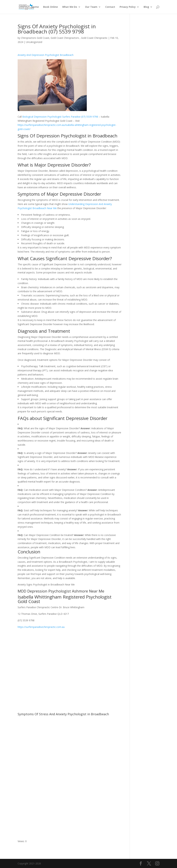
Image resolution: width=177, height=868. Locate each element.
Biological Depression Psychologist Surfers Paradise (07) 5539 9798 (60, 117)
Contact (110, 7)
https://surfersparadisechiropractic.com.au (41, 627)
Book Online (50, 7)
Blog (146, 7)
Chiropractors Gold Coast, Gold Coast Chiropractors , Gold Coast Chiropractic (64, 38)
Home (35, 7)
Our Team (91, 7)
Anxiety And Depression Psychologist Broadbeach (46, 55)
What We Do (70, 7)
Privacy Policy (128, 7)
